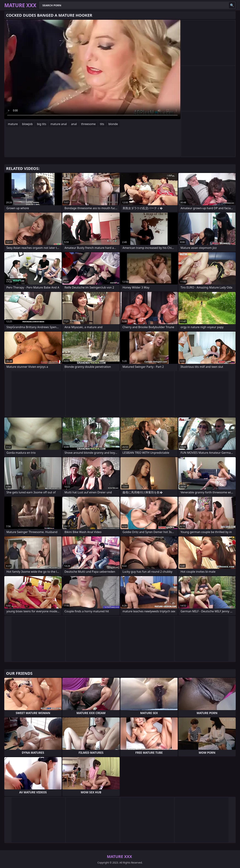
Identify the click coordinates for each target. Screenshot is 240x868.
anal (74, 124)
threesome (88, 124)
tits (102, 124)
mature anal (59, 124)
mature (13, 124)
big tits (41, 124)
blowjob (27, 124)
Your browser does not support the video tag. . (92, 69)
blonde (113, 124)
